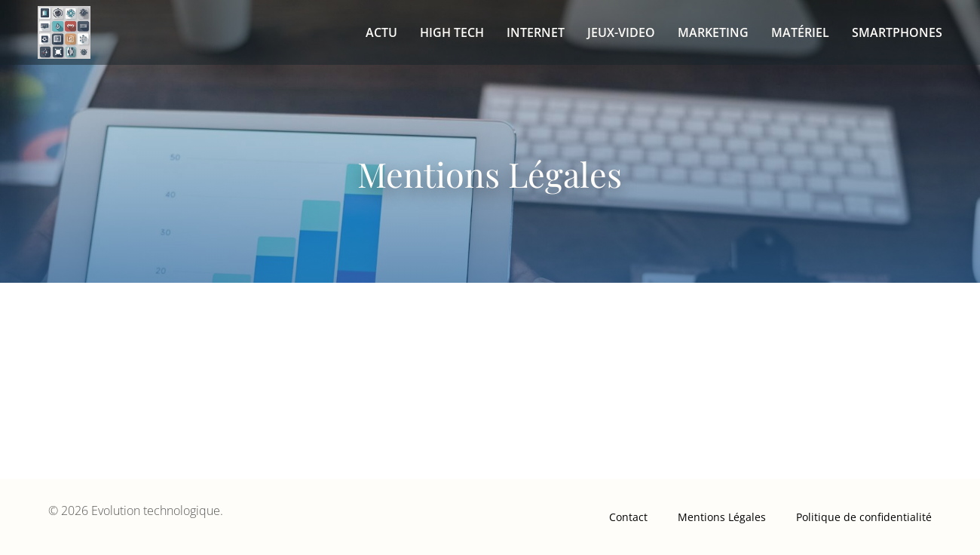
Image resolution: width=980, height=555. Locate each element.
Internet (536, 32)
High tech (452, 32)
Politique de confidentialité (864, 517)
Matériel (800, 32)
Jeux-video (621, 32)
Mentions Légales (722, 517)
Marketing (713, 32)
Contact (628, 517)
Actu (381, 32)
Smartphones (897, 32)
